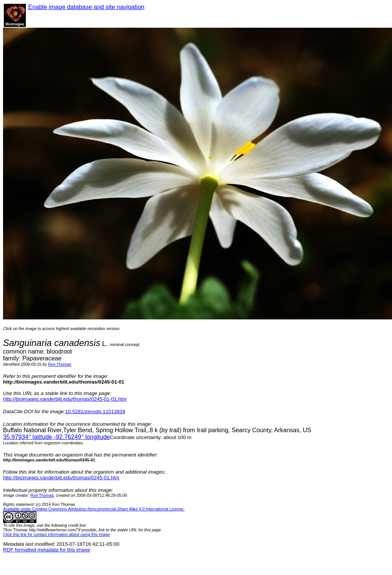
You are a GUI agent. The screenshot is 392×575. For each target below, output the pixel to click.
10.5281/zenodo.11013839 (95, 412)
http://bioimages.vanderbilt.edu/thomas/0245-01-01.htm (65, 399)
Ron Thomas (60, 364)
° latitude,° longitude (56, 437)
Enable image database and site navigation (86, 7)
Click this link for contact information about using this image (56, 534)
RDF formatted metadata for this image (47, 550)
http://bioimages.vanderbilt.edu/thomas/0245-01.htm (61, 478)
